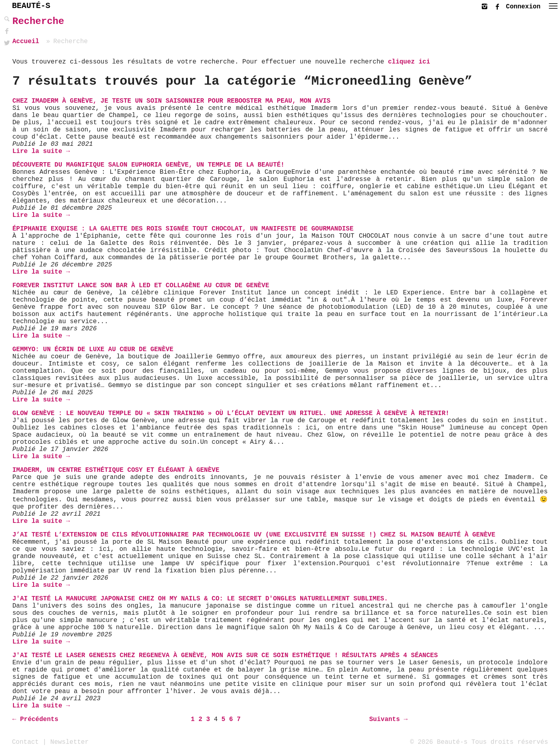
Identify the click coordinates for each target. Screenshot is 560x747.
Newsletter (69, 742)
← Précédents (35, 719)
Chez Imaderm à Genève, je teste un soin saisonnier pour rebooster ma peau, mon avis (171, 101)
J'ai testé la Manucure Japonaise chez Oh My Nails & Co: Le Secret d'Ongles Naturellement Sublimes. (200, 599)
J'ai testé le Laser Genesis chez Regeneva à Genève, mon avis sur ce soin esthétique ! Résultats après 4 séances (225, 656)
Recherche (38, 21)
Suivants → (388, 719)
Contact (25, 742)
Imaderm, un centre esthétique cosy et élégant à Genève (116, 470)
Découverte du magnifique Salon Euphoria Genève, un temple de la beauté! (148, 165)
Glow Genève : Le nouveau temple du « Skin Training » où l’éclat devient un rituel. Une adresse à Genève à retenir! (231, 413)
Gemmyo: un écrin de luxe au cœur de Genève (93, 350)
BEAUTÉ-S (31, 6)
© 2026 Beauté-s (439, 742)
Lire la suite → (41, 151)
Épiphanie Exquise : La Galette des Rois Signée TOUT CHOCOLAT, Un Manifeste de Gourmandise (183, 229)
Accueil (26, 42)
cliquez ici (409, 62)
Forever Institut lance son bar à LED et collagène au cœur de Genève (141, 286)
